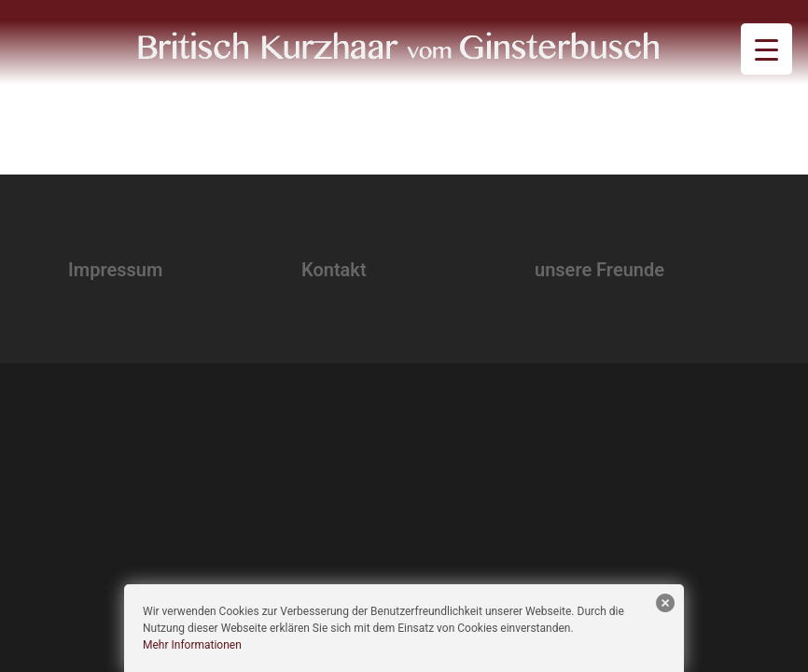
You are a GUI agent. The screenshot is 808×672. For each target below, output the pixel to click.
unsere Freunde (599, 270)
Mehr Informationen (192, 645)
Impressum (115, 270)
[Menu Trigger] (766, 49)
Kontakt (334, 270)
